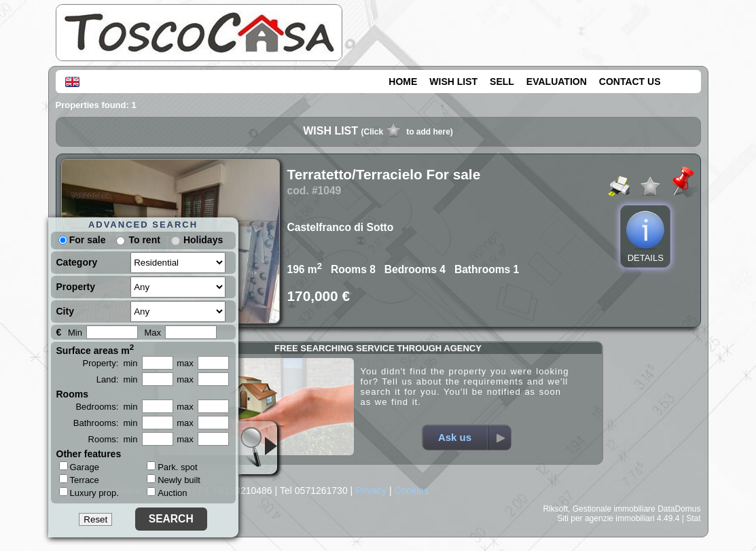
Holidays (203, 240)
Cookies (411, 491)
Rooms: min (113, 439)
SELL (502, 82)
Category (77, 262)
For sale (82, 240)
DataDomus (679, 509)
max (185, 363)
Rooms (72, 394)
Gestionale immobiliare (614, 509)
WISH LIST (453, 82)
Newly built (174, 480)
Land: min (117, 379)
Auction (167, 493)
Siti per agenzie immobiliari (606, 518)
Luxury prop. (89, 493)
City (65, 311)
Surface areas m (95, 349)
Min (75, 333)
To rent (144, 240)
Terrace (79, 480)
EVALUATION (557, 82)
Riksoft (555, 509)
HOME (403, 82)
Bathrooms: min (106, 423)
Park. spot (172, 467)
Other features (89, 454)
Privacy (371, 491)
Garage (79, 467)
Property (76, 287)
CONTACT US (630, 82)
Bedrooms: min (106, 407)
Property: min (110, 363)
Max (153, 333)
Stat (693, 518)
